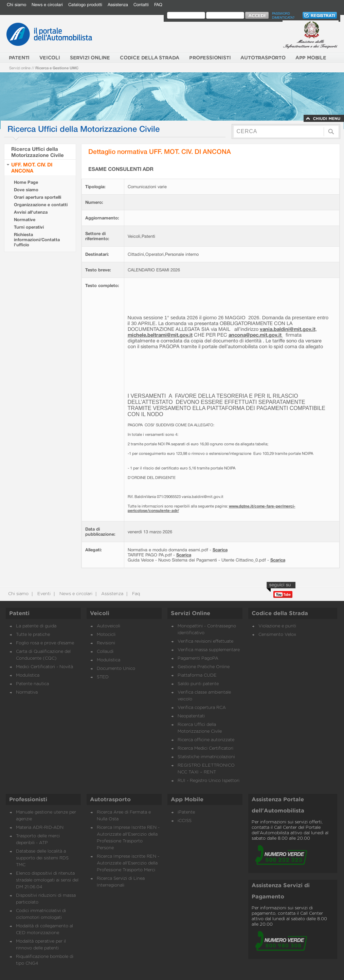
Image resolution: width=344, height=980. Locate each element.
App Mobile (187, 800)
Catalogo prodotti (85, 5)
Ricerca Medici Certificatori (205, 749)
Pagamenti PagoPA (198, 658)
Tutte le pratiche (33, 635)
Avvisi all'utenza (31, 212)
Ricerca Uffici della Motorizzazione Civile (38, 152)
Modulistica (28, 675)
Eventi (43, 594)
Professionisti (28, 800)
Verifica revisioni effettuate (205, 642)
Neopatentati (191, 716)
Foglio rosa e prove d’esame (45, 643)
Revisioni (106, 643)
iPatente (186, 812)
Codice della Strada (280, 613)
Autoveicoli (108, 626)
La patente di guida (36, 626)
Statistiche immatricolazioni (206, 757)
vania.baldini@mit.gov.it (288, 329)
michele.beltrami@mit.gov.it (160, 335)
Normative (25, 220)
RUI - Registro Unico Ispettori (209, 781)
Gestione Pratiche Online (204, 667)
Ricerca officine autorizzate (206, 740)
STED (103, 677)
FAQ (158, 5)
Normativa (27, 692)
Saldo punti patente (198, 684)
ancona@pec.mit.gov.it (255, 335)
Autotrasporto (110, 800)
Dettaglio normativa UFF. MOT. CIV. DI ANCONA (160, 151)
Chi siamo (16, 5)
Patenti (19, 613)
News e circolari (47, 5)
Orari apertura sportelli (38, 197)
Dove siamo (26, 190)
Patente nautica (32, 684)
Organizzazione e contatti (41, 205)
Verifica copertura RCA (202, 708)
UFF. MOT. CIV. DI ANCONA (32, 167)
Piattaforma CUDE (197, 675)
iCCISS (185, 821)
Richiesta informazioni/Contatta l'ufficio (37, 240)
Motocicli (106, 635)
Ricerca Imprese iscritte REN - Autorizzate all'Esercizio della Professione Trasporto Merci (128, 863)
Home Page (26, 182)
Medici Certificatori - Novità (44, 667)
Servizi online (20, 68)
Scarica (220, 550)
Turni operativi (29, 227)
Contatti (141, 5)
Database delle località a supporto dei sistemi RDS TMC (42, 858)
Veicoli (100, 613)
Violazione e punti (277, 626)
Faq (135, 594)
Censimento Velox (277, 635)
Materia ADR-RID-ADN (40, 828)
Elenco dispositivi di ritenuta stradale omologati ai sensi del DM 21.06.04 (47, 880)
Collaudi (105, 652)
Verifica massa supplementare (209, 650)
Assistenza (118, 5)
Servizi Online (191, 613)
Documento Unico (116, 669)
